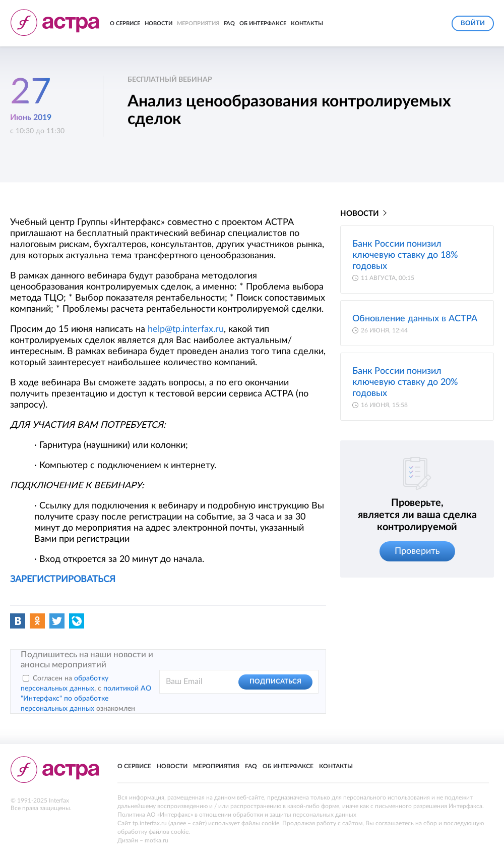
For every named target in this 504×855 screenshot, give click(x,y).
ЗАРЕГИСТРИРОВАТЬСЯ (63, 580)
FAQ (229, 23)
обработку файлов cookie (153, 832)
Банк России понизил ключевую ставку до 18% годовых (405, 255)
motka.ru (156, 840)
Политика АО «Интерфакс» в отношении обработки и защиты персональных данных (237, 815)
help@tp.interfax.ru (186, 329)
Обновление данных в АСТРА (415, 319)
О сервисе (125, 23)
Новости (159, 23)
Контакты (307, 23)
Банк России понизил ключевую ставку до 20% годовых (405, 382)
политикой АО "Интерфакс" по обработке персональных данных (86, 699)
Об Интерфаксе (263, 23)
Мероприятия (198, 23)
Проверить (417, 551)
